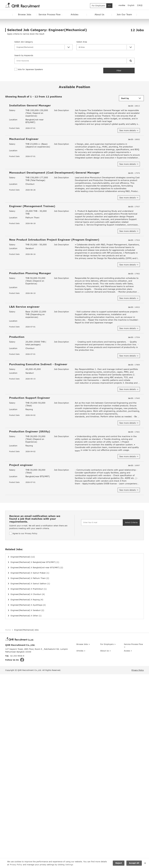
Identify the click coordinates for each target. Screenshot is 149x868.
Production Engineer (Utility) (30, 431)
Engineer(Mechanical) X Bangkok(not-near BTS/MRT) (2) (37, 567)
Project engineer (21, 465)
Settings (69, 864)
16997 (134, 465)
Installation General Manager (30, 105)
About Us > (106, 651)
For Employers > (108, 644)
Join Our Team (124, 14)
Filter (119, 71)
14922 (134, 307)
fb (22, 660)
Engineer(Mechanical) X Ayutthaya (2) (28, 605)
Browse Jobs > (83, 644)
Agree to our (25, 533)
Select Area (82, 42)
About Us (99, 14)
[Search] (71, 61)
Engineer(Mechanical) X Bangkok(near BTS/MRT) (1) (35, 562)
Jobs (137, 30)
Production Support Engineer (30, 398)
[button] (43, 47)
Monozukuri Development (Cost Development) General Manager (54, 173)
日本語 (140, 5)
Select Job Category (24, 42)
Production (17, 337)
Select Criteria (131, 522)
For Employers (98, 6)
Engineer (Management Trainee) (32, 206)
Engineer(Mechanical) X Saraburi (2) (27, 610)
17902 (134, 274)
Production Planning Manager (30, 273)
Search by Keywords (24, 55)
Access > (128, 651)
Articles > (81, 651)
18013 (134, 106)
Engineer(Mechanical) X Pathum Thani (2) (30, 578)
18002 (134, 139)
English (131, 5)
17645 (134, 398)
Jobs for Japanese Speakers (30, 69)
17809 (134, 365)
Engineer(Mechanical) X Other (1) (26, 616)
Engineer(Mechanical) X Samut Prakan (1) (30, 573)
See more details (129, 130)
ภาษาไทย (122, 5)
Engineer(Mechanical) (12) (23, 557)
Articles (74, 14)
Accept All (134, 863)
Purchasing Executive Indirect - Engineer (38, 364)
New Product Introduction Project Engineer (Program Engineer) (54, 240)
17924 (134, 240)
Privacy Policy (31, 533)
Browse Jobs (25, 14)
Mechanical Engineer (24, 139)
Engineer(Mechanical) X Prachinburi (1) (29, 589)
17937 (134, 207)
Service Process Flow (50, 14)
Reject (119, 863)
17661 (134, 432)
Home (8, 630)
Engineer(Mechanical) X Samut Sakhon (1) (30, 584)
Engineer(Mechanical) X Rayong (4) (27, 600)
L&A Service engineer (24, 307)
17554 (134, 337)
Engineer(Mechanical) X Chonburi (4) (28, 594)
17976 (134, 173)
